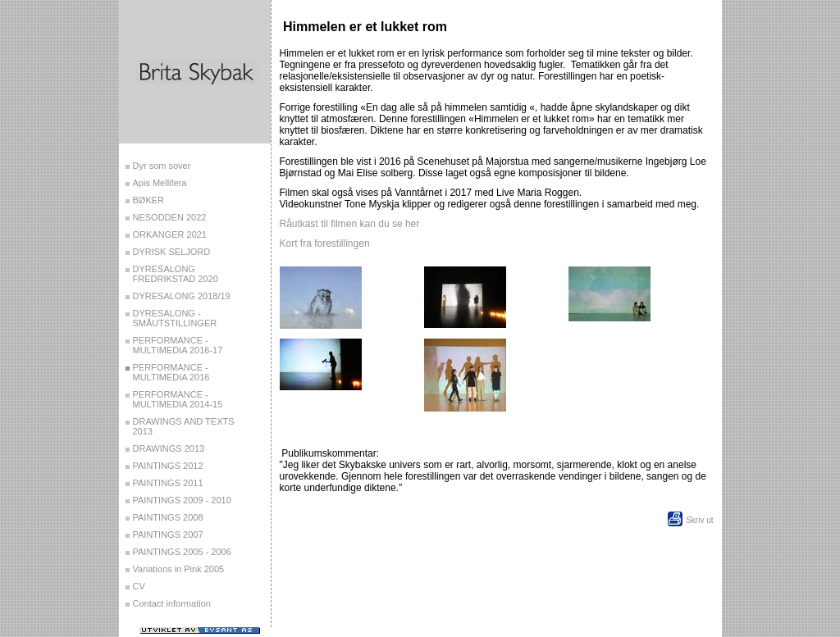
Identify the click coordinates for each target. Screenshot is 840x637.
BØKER (149, 200)
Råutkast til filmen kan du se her (350, 224)
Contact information (172, 603)
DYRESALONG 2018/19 (182, 296)
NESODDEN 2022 (170, 217)
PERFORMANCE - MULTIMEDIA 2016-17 (178, 345)
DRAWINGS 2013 (169, 448)
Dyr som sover (162, 166)
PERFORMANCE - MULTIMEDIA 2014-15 (178, 399)
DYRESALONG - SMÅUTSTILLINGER (175, 318)
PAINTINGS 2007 (168, 535)
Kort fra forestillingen (325, 243)
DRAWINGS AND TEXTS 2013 (184, 426)
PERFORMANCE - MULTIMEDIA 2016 (171, 372)
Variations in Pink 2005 (179, 569)
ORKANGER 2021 (170, 234)
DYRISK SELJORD (172, 252)
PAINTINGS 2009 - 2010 (182, 500)
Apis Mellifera (160, 183)
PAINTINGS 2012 (168, 466)
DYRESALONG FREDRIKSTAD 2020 (176, 274)
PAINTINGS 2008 (168, 517)
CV (139, 586)
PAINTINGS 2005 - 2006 (182, 552)
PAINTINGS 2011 (168, 483)
